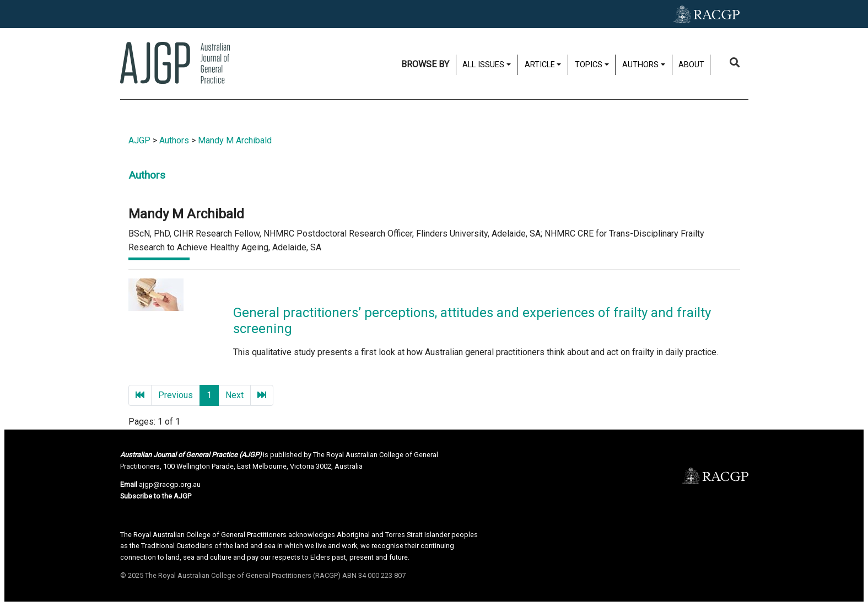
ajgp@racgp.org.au (170, 484)
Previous (176, 395)
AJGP (139, 140)
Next (234, 395)
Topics (589, 65)
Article (540, 65)
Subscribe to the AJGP (156, 496)
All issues (483, 65)
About (691, 65)
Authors (640, 65)
